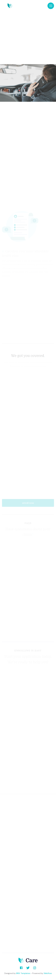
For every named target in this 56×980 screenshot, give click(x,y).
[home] (25, 6)
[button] (51, 6)
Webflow (48, 973)
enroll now (28, 503)
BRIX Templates (23, 973)
